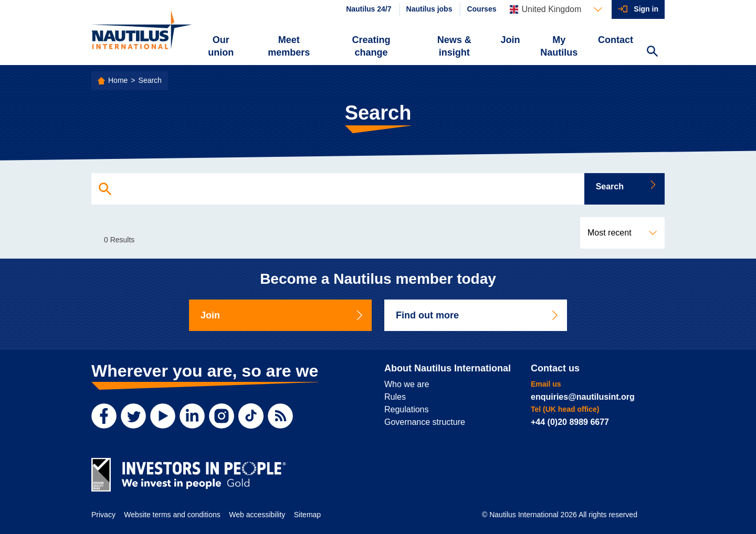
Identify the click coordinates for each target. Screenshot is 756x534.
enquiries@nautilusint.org (583, 397)
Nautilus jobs (429, 9)
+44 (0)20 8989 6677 (570, 422)
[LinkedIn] (192, 416)
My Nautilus (559, 46)
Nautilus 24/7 (369, 9)
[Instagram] (222, 416)
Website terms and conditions (172, 515)
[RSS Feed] (280, 416)
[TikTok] (251, 416)
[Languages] (556, 9)
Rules (395, 397)
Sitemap (307, 515)
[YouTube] (163, 416)
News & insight (454, 46)
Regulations (407, 409)
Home (118, 80)
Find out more (478, 315)
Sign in (646, 9)
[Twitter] (133, 416)
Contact (616, 40)
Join (511, 40)
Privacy (103, 515)
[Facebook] (104, 416)
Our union (221, 46)
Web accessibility (257, 515)
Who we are (407, 384)
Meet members (289, 46)
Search (150, 80)
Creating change (371, 46)
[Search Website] (652, 52)
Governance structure (425, 422)
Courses (481, 9)
